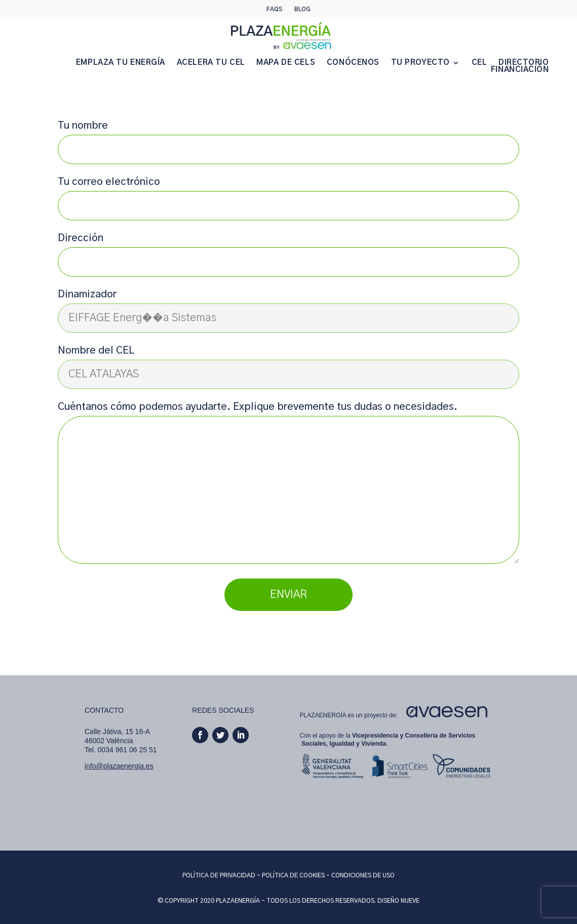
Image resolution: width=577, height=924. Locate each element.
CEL (479, 63)
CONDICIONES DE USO (363, 875)
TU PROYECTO (420, 63)
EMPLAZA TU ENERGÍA (121, 63)
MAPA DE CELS (286, 63)
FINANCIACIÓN (520, 70)
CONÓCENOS (353, 63)
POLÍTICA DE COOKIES (293, 875)
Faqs (275, 9)
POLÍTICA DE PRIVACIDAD (219, 875)
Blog (302, 9)
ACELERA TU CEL (211, 63)
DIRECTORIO (524, 63)
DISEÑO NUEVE (398, 901)
